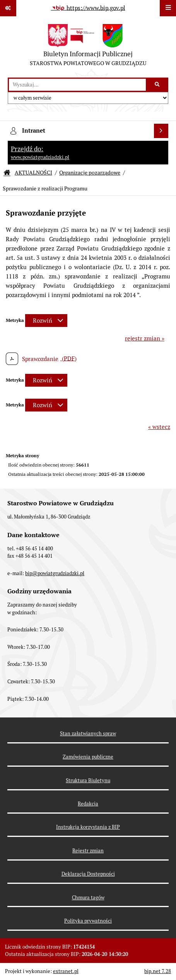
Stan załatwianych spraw (88, 734)
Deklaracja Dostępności (88, 874)
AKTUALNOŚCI (33, 173)
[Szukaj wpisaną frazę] (158, 85)
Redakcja (88, 804)
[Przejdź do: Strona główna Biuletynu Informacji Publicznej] (7, 173)
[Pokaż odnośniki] (8, 8)
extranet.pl (66, 971)
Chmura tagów (88, 898)
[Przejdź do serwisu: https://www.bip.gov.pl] (88, 8)
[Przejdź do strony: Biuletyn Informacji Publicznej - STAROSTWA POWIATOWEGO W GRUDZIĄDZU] (88, 47)
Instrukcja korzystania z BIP (88, 827)
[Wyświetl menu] (168, 8)
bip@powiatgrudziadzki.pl (55, 573)
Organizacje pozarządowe (90, 173)
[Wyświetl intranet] (161, 131)
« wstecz (159, 427)
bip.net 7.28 (158, 971)
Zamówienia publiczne (88, 757)
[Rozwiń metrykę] (46, 321)
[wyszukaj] (77, 85)
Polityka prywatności (88, 921)
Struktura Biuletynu (88, 780)
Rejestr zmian (88, 851)
